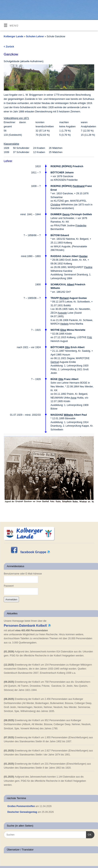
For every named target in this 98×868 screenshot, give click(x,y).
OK (89, 834)
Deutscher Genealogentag (22, 812)
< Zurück (9, 47)
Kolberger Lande (14, 36)
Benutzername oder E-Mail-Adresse (23, 574)
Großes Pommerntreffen (21, 806)
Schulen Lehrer (35, 36)
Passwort (9, 586)
